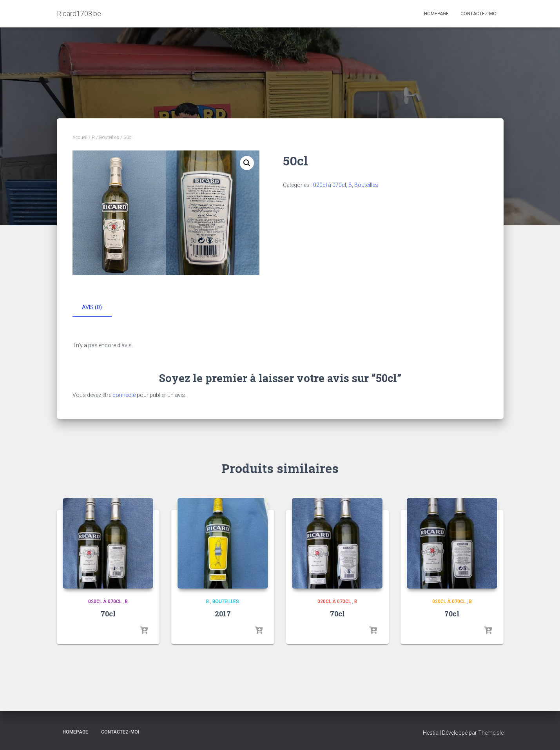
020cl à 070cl (330, 185)
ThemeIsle (491, 732)
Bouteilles (109, 138)
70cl (108, 613)
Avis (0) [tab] (92, 307)
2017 (223, 613)
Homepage (436, 14)
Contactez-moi (479, 14)
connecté (124, 394)
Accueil (80, 138)
